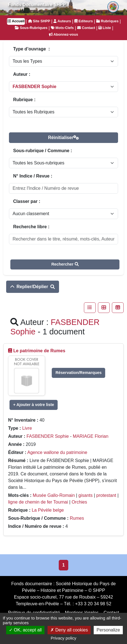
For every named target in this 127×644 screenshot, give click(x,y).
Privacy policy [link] (63, 638)
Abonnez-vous (63, 34)
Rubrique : (24, 100)
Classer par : (27, 201)
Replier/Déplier (33, 287)
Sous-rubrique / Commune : (43, 151)
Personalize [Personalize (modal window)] (108, 630)
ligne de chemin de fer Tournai (38, 502)
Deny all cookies (69, 630)
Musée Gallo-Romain (54, 495)
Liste (105, 28)
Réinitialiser (64, 138)
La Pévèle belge (48, 510)
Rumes (77, 518)
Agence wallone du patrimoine (57, 452)
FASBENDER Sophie (48, 436)
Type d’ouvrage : (31, 49)
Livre (27, 428)
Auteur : (22, 74)
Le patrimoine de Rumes (39, 351)
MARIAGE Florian (90, 436)
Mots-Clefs (62, 28)
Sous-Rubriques (31, 28)
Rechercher (65, 264)
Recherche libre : (31, 227)
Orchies (79, 502)
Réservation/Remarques (78, 373)
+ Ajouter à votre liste (34, 405)
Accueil (16, 21)
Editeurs (84, 21)
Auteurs (62, 21)
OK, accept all (25, 630)
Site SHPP (39, 21)
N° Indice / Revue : (33, 176)
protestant (106, 495)
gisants (85, 495)
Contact (86, 28)
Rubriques (107, 21)
